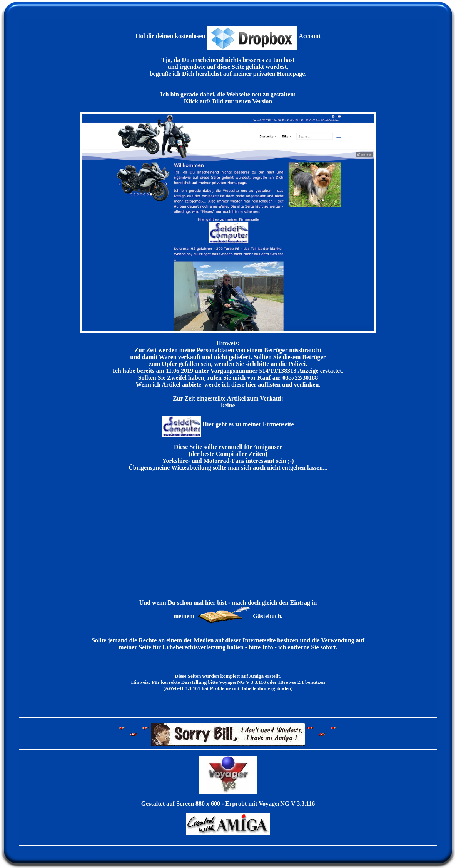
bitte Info (261, 647)
